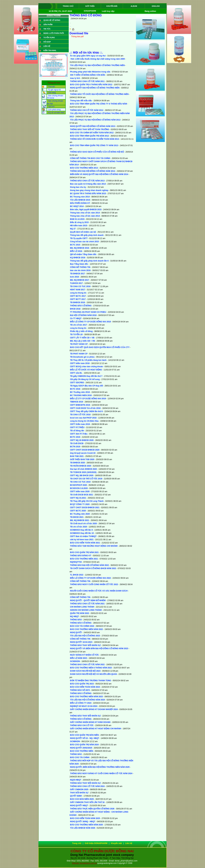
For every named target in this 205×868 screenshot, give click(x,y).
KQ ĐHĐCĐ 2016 (78, 258)
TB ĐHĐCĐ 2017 (77, 274)
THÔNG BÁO (76, 620)
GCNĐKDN (75, 741)
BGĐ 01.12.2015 (77, 219)
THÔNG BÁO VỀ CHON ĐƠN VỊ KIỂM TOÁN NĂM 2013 (94, 139)
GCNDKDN (75, 661)
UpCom (51, 107)
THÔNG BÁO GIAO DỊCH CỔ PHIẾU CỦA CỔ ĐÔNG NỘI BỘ (97, 152)
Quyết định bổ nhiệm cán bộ (83, 232)
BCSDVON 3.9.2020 (79, 488)
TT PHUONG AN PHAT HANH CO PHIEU (88, 312)
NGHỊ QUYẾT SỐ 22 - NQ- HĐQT (84, 738)
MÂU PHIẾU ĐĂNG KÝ (80, 203)
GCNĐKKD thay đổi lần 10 (82, 533)
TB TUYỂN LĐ (76, 335)
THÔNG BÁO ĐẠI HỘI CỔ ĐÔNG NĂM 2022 (89, 565)
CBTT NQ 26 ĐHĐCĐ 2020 (82, 440)
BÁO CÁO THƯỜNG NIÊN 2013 (84, 168)
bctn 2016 (74, 277)
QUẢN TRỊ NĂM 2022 (80, 613)
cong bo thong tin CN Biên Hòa (84, 421)
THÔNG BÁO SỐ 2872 (80, 690)
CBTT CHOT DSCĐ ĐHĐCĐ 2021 (85, 508)
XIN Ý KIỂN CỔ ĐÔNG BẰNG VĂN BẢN (87, 75)
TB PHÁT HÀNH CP (79, 344)
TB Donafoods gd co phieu (82, 357)
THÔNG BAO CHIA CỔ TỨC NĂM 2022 (87, 665)
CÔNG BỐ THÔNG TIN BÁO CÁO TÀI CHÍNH (90, 158)
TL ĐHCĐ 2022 (77, 575)
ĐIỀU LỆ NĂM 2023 (78, 658)
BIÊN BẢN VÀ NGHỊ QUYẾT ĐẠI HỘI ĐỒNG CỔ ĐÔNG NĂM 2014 (99, 174)
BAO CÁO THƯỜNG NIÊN (82, 751)
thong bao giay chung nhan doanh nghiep (89, 190)
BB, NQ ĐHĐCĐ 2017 (80, 280)
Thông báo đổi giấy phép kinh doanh (87, 235)
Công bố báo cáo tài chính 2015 (84, 242)
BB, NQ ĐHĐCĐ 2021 (80, 520)
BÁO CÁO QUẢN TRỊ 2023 (82, 684)
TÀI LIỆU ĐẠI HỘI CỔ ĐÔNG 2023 (85, 636)
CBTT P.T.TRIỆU (77, 427)
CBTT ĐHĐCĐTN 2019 (80, 405)
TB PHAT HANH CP (79, 354)
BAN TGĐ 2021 (77, 456)
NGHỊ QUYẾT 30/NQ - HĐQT (83, 822)
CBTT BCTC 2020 (78, 511)
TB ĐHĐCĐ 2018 (77, 302)
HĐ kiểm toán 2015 (79, 226)
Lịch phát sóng (54, 110)
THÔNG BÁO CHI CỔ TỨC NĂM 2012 (87, 110)
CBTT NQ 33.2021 (78, 498)
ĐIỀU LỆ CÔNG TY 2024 (81, 703)
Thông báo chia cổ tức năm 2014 (85, 213)
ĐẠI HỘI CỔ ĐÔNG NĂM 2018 (83, 315)
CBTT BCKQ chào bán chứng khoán (86, 367)
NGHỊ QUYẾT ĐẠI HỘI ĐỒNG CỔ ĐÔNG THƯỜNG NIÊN (95, 88)
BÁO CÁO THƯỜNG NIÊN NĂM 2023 (86, 697)
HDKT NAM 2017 (78, 290)
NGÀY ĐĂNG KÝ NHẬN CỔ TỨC (84, 655)
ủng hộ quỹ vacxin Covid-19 (83, 453)
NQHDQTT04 (76, 562)
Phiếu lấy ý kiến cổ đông (81, 331)
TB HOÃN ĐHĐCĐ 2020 (80, 466)
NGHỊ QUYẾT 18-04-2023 (81, 642)
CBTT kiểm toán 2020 (80, 492)
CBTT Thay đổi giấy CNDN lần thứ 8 (86, 411)
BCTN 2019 (75, 447)
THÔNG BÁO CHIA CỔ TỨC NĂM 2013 (87, 181)
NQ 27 (73, 229)
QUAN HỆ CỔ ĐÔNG (52, 20)
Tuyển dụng (49, 37)
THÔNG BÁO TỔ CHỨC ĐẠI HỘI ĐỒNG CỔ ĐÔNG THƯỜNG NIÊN (99, 94)
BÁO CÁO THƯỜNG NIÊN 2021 (84, 559)
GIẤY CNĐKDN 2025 (79, 789)
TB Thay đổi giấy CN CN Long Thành (87, 501)
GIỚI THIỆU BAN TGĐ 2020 (82, 459)
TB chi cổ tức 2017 (78, 325)
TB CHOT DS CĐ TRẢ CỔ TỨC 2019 (86, 479)
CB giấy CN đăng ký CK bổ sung (85, 379)
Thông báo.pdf (77, 37)
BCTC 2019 (75, 437)
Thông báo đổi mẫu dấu (81, 101)
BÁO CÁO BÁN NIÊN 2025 (82, 799)
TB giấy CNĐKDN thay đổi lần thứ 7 (86, 376)
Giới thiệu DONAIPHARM (90, 7)
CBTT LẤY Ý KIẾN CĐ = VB (82, 338)
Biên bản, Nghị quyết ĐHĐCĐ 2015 (86, 210)
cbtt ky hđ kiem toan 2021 (82, 540)
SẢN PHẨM (48, 25)
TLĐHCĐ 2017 (76, 283)
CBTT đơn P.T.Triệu (79, 434)
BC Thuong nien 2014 (80, 197)
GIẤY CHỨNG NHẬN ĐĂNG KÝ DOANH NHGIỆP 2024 (94, 709)
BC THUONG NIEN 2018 (81, 395)
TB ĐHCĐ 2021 (77, 517)
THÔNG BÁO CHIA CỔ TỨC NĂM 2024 (87, 786)
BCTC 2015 (75, 245)
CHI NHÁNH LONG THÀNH (82, 607)
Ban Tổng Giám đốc (79, 264)
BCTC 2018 (75, 389)
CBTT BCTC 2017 (78, 296)
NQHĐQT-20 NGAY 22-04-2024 (84, 706)
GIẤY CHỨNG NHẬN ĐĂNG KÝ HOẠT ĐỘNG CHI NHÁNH (95, 729)
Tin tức (47, 29)
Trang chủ (68, 6)
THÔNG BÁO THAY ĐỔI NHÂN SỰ (85, 645)
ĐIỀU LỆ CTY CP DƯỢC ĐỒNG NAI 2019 (88, 399)
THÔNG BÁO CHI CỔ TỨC (82, 725)
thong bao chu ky (78, 187)
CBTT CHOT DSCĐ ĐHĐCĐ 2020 (85, 450)
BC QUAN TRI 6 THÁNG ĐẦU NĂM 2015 (88, 194)
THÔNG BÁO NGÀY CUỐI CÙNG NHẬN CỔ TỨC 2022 (94, 584)
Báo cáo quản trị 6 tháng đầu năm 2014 (88, 184)
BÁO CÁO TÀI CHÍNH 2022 (82, 626)
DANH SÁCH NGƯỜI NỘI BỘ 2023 (85, 671)
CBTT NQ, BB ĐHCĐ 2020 (82, 475)
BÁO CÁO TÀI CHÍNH (80, 757)
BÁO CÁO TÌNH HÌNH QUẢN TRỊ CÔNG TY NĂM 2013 (94, 145)
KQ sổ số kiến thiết (56, 113)
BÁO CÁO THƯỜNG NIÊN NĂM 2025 (86, 825)
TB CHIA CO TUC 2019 (80, 482)
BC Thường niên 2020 (80, 514)
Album (134, 6)
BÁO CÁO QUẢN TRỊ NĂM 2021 (84, 552)
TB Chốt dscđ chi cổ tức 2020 (83, 524)
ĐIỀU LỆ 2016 (76, 251)
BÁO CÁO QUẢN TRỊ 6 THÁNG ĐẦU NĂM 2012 (91, 85)
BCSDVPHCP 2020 (78, 485)
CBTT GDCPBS (77, 383)
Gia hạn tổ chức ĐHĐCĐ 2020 (83, 469)
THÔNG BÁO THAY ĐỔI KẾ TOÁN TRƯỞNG (90, 129)
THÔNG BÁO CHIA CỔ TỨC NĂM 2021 (87, 604)
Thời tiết (51, 87)
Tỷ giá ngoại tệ (54, 90)
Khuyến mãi (112, 6)
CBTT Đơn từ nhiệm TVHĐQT (83, 536)
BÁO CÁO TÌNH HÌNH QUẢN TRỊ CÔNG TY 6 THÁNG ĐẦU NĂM (98, 104)
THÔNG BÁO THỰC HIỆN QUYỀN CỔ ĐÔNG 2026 (92, 809)
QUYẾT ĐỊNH (76, 796)
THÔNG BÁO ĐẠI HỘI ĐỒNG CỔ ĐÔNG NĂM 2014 (92, 171)
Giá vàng (52, 93)
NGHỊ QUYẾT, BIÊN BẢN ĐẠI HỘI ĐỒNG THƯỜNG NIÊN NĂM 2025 (100, 767)
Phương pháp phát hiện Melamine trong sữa (90, 72)
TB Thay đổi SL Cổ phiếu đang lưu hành (88, 360)
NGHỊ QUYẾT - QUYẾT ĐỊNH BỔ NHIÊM (88, 600)
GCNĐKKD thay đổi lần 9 (81, 530)
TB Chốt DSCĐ (77, 443)
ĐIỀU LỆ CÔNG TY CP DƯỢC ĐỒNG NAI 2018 (90, 322)
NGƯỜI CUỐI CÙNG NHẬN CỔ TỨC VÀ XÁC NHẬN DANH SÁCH (99, 591)
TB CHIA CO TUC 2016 (80, 286)
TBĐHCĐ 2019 (76, 402)
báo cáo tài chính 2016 (80, 270)
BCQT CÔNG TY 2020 (80, 504)
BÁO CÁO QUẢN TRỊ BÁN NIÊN (84, 735)
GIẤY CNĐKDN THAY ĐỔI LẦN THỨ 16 (87, 802)
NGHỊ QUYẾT (76, 632)
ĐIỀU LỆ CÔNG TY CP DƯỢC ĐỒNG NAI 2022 (90, 578)
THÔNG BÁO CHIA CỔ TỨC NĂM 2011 (87, 81)
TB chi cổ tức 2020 (78, 527)
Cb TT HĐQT (76, 318)
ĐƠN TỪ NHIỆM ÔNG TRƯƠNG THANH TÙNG (90, 681)
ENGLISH (156, 6)
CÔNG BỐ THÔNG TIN (80, 267)
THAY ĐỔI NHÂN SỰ (79, 793)
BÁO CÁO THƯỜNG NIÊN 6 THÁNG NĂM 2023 (91, 668)
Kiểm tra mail (50, 50)
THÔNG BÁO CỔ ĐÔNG (81, 306)
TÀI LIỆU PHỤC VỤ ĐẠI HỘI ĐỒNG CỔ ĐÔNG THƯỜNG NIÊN (97, 65)
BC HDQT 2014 (77, 206)
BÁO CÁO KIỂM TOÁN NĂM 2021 (85, 543)
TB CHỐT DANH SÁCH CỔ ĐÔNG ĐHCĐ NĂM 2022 (93, 568)
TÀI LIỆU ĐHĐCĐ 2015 (80, 200)
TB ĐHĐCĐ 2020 (77, 463)
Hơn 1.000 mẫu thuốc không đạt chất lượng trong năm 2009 (97, 59)
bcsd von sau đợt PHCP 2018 (83, 418)
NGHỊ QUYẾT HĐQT (79, 806)
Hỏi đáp (47, 42)
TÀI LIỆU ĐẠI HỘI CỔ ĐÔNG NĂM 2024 (87, 700)
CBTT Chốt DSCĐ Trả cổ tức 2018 (85, 408)
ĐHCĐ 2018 (75, 309)
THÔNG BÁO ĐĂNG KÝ (81, 556)
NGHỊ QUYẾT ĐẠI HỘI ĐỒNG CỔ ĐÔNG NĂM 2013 (93, 126)
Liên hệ (47, 46)
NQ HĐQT (74, 616)
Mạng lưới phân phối (54, 33)
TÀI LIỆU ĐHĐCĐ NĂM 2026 (82, 828)
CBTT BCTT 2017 (78, 299)
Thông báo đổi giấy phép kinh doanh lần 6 (89, 261)
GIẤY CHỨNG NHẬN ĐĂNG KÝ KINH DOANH (90, 722)
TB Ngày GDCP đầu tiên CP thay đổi (86, 386)
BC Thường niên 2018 (80, 392)
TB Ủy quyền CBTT (79, 238)
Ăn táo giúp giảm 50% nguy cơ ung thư (88, 56)
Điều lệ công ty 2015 (79, 222)
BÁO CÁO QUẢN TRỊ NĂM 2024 (84, 745)
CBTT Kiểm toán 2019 (80, 424)
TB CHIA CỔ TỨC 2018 (80, 415)
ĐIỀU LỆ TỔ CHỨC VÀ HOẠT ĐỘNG (86, 370)
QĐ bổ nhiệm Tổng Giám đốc (83, 254)
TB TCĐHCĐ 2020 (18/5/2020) (83, 472)
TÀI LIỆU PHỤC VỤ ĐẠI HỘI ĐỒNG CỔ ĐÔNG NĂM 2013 (95, 120)
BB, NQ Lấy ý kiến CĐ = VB (82, 341)
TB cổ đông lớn (77, 431)
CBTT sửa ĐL (76, 373)
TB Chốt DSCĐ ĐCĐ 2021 (81, 495)
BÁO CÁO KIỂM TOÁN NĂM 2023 (85, 687)
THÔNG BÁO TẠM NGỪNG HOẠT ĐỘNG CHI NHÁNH (94, 546)
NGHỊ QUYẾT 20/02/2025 (81, 748)
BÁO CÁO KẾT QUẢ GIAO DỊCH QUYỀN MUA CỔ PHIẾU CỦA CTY (100, 347)
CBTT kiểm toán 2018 (80, 363)
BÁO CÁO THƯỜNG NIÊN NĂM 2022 (86, 629)
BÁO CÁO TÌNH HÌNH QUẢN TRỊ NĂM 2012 (89, 136)
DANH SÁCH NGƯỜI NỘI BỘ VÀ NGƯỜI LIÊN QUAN (93, 674)
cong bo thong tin (78, 293)
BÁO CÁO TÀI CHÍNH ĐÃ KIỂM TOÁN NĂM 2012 (92, 133)
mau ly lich (75, 78)
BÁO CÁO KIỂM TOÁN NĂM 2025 (85, 818)
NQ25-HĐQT (76, 780)
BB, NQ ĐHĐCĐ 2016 (80, 248)
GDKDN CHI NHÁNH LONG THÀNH (86, 610)
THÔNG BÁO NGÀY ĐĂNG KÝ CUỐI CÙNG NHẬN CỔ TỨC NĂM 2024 (101, 773)
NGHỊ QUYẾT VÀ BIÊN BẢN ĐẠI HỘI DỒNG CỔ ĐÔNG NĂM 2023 (99, 649)
